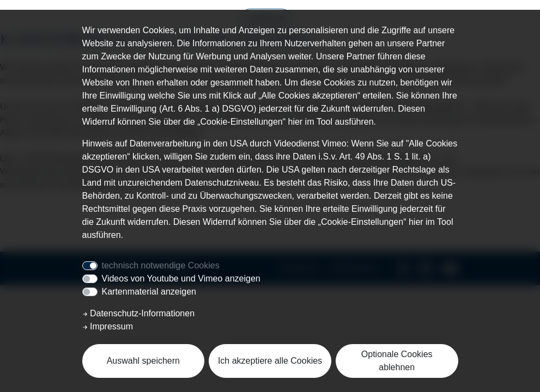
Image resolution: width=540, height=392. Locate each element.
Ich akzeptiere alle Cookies (270, 361)
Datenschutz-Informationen (139, 313)
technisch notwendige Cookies (161, 265)
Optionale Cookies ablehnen (397, 361)
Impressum (108, 326)
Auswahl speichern (143, 361)
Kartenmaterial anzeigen (149, 292)
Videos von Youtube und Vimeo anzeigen (181, 278)
